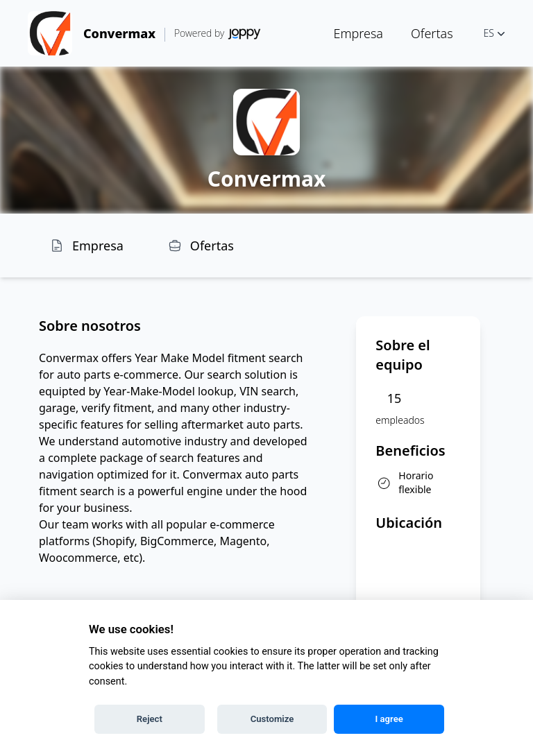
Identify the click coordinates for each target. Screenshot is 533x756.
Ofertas (432, 33)
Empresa (358, 33)
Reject (150, 719)
